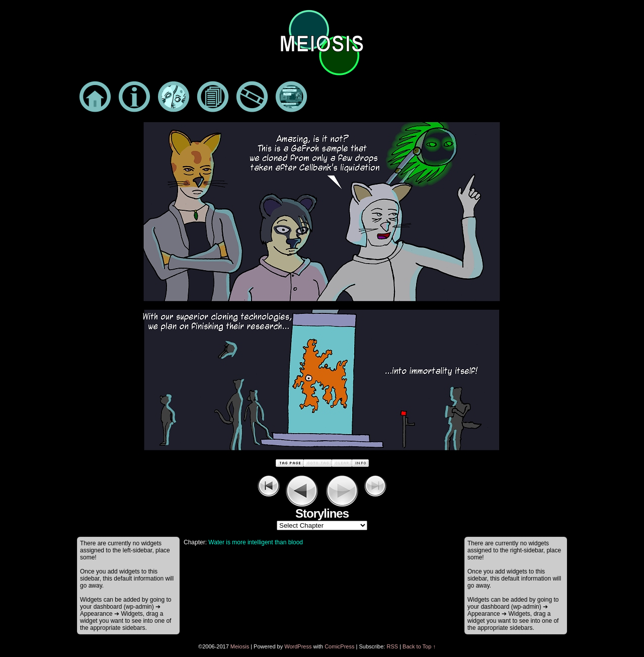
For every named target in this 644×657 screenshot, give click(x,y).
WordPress (298, 646)
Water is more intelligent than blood (256, 542)
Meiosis (240, 646)
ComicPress (339, 646)
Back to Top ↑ (419, 646)
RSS (392, 646)
